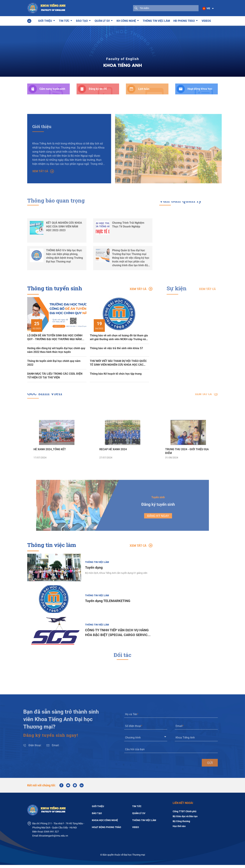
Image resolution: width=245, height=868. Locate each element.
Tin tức (64, 20)
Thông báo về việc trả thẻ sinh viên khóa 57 (116, 348)
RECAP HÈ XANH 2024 (113, 465)
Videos (206, 21)
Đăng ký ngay (146, 513)
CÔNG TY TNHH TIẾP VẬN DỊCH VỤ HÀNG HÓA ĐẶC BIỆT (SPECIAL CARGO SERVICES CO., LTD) (118, 636)
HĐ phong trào (184, 20)
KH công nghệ (126, 20)
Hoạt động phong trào (107, 830)
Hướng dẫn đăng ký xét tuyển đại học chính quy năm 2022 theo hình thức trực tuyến (56, 350)
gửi (210, 778)
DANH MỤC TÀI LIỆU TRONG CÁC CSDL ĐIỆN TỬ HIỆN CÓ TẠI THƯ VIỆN (55, 375)
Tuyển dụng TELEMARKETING (108, 604)
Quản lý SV (102, 20)
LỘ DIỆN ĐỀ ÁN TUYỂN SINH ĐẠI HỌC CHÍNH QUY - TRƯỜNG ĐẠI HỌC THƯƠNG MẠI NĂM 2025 (55, 337)
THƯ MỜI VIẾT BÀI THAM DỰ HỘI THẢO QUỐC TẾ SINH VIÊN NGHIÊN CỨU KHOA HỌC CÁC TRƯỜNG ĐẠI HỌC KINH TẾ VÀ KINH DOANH (118, 363)
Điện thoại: (20, 748)
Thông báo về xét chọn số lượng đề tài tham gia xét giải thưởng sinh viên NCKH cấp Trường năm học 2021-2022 (119, 337)
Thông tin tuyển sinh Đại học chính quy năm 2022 (54, 363)
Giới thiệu (45, 20)
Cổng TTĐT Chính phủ (185, 814)
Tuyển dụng (94, 571)
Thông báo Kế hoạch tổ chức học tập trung (116, 374)
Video (136, 830)
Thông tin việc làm (156, 21)
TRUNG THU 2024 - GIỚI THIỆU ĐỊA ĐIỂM (187, 467)
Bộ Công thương (181, 824)
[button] (208, 9)
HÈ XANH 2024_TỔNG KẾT (50, 465)
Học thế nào (179, 829)
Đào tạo (82, 20)
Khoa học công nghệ (105, 823)
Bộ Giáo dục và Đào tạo (185, 819)
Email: (40, 748)
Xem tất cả (43, 184)
